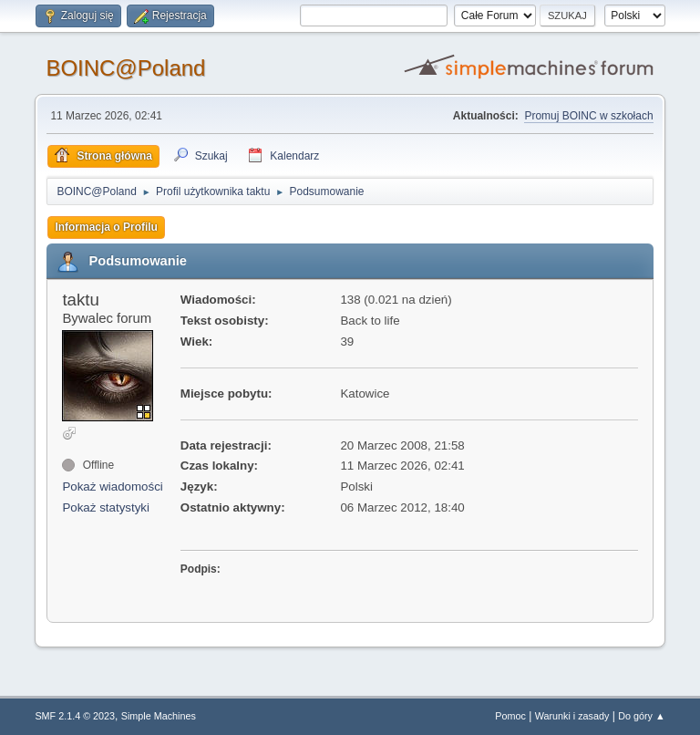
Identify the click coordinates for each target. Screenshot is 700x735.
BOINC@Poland (125, 68)
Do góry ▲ (641, 716)
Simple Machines (159, 716)
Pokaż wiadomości (112, 487)
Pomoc (510, 716)
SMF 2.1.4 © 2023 (75, 716)
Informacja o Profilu (106, 227)
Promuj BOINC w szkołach (588, 116)
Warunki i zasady (572, 716)
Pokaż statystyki (106, 507)
